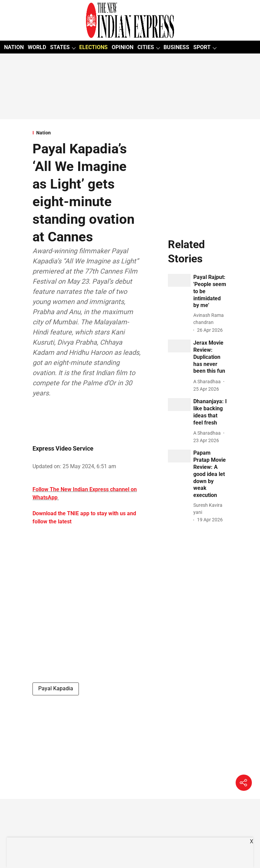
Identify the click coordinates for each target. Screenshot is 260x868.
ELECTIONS (93, 47)
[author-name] (210, 319)
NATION (14, 47)
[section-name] (88, 133)
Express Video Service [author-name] (63, 448)
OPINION (123, 47)
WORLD (37, 47)
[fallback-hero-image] (179, 280)
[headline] (210, 291)
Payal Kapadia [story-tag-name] (56, 688)
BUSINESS (176, 47)
